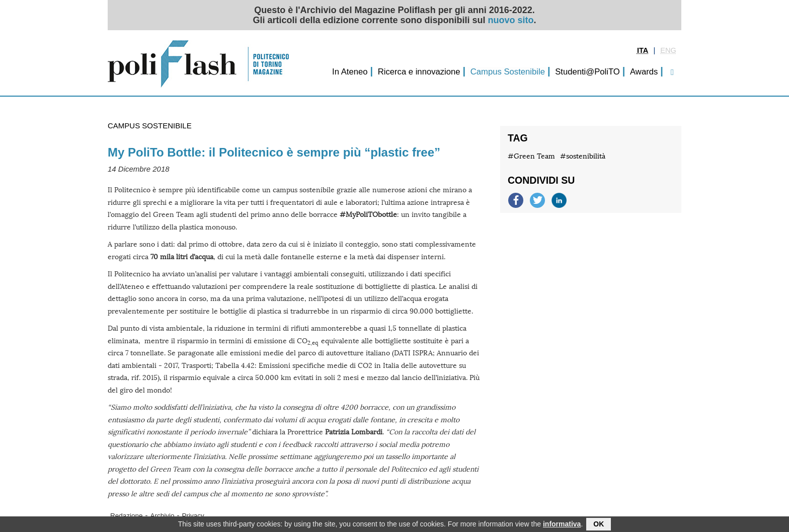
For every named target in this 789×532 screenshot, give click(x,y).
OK (599, 525)
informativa (562, 525)
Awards (644, 72)
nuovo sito (511, 20)
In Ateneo (350, 72)
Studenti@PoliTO (587, 72)
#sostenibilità (583, 156)
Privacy (193, 516)
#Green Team (531, 156)
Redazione (127, 516)
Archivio (163, 516)
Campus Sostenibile (508, 72)
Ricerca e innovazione (419, 72)
